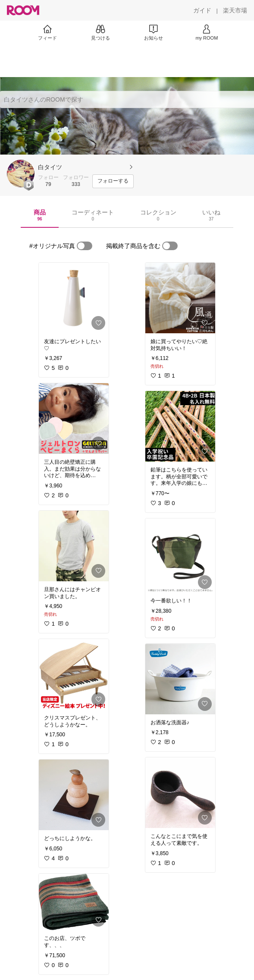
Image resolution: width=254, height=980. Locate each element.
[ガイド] (202, 10)
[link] (74, 298)
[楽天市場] (235, 10)
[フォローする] (113, 181)
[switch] (85, 246)
